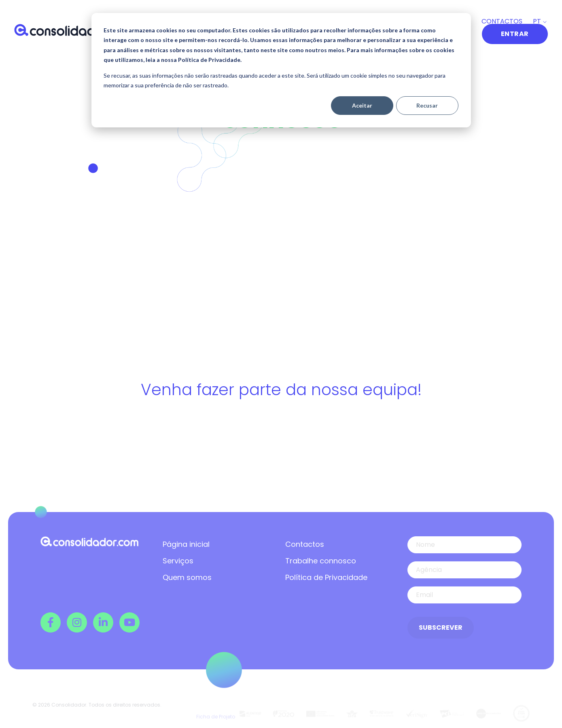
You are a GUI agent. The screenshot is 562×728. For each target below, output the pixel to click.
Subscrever (441, 627)
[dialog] (281, 70)
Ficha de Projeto (216, 709)
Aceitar (362, 105)
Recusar (427, 105)
